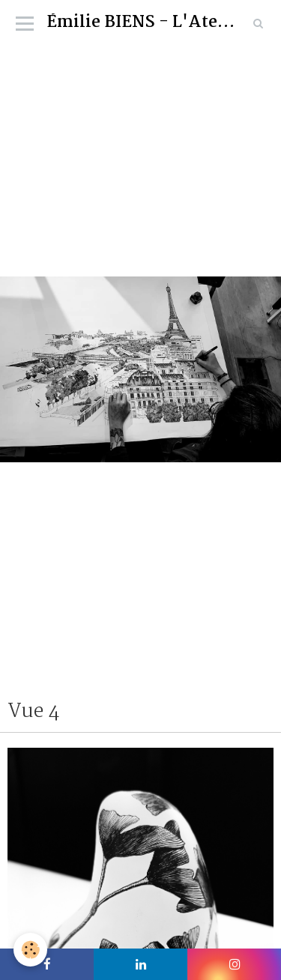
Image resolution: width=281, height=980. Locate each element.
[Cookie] (30, 950)
